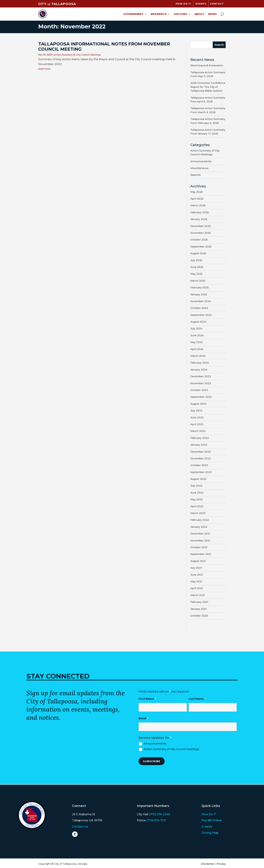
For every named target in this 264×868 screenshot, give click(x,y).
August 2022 (198, 479)
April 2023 (197, 424)
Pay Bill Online (211, 820)
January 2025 (199, 294)
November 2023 (201, 383)
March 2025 (198, 281)
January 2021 (199, 609)
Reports (195, 175)
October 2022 (199, 465)
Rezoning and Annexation (207, 65)
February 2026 (200, 212)
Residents (159, 14)
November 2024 (201, 301)
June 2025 (197, 267)
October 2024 (199, 308)
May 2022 (197, 499)
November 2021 (200, 541)
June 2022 (197, 493)
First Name (147, 699)
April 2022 (197, 506)
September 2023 (201, 397)
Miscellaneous (199, 168)
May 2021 (196, 582)
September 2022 (201, 472)
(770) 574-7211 (156, 820)
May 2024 (197, 342)
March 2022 (198, 513)
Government (133, 14)
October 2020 (199, 616)
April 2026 (197, 199)
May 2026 (197, 192)
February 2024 (200, 363)
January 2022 (199, 527)
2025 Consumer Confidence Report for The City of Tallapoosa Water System (208, 87)
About (199, 14)
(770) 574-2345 (160, 814)
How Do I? (209, 814)
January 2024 (199, 370)
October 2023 (199, 390)
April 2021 (197, 588)
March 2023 (198, 431)
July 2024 (196, 328)
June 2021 (197, 575)
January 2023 (199, 445)
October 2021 (199, 547)
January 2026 (199, 219)
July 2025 (196, 260)
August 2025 (198, 253)
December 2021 (200, 534)
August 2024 (198, 322)
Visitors (180, 14)
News (213, 14)
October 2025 (199, 240)
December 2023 (201, 376)
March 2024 (198, 356)
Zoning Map (210, 833)
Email (143, 718)
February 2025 (199, 288)
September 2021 (201, 554)
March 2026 (198, 205)
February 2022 (200, 520)
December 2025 (201, 226)
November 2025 (201, 233)
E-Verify (207, 827)
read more (44, 69)
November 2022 (201, 458)
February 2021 (199, 602)
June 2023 (197, 418)
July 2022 (196, 486)
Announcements (201, 161)
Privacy (221, 864)
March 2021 (198, 595)
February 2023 (200, 438)
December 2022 (201, 452)
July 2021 (196, 568)
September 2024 (201, 315)
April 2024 (197, 349)
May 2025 (196, 274)
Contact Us (80, 827)
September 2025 (201, 247)
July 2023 (196, 411)
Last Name (197, 699)
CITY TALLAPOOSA (57, 4)
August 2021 (198, 561)
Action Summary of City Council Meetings (77, 55)
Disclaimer (208, 864)
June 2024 (197, 335)
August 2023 (198, 404)
